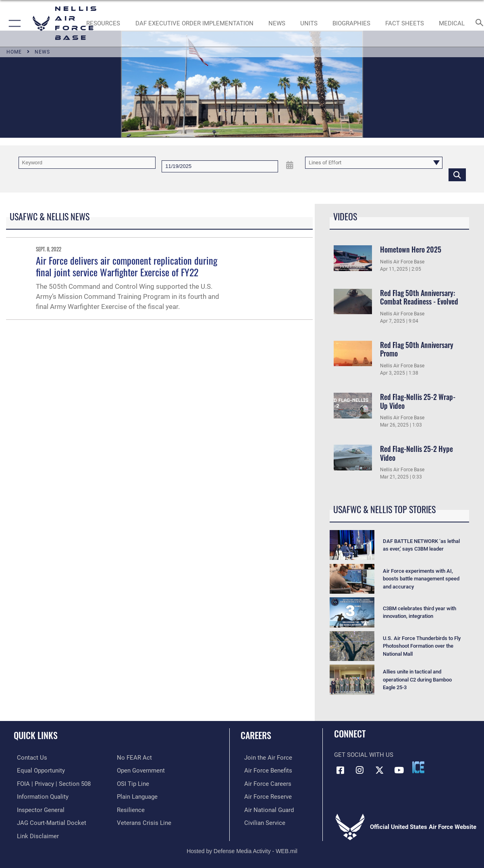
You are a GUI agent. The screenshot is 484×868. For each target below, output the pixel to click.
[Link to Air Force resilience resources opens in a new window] (131, 808)
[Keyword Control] (87, 163)
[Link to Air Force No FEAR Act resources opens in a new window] (134, 758)
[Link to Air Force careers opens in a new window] (264, 783)
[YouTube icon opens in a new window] (399, 770)
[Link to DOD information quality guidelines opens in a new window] (39, 795)
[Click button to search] (457, 174)
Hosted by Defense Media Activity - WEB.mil (242, 848)
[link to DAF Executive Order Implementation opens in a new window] (194, 23)
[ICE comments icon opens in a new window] (418, 767)
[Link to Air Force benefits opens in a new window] (265, 770)
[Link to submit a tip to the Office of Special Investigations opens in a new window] (133, 783)
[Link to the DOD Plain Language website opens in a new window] (137, 795)
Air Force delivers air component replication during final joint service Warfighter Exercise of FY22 (127, 266)
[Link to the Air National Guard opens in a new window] (265, 808)
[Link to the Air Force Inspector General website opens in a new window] (37, 808)
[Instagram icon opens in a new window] (360, 770)
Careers (256, 735)
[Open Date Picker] (290, 165)
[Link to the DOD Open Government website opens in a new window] (141, 770)
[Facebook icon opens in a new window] (340, 770)
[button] (13, 23)
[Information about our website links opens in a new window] (35, 834)
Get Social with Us (364, 755)
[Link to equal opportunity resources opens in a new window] (38, 770)
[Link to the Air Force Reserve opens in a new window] (264, 795)
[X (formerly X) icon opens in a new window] (379, 770)
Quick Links (36, 735)
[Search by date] (220, 166)
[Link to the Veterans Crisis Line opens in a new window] (144, 821)
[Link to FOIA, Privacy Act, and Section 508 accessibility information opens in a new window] (51, 783)
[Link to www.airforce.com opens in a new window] (265, 758)
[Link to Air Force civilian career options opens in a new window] (261, 821)
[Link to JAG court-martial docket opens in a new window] (48, 821)
